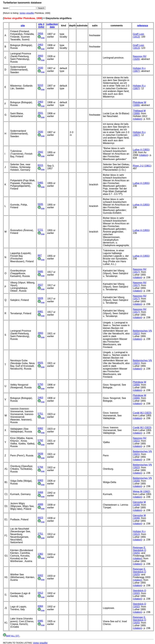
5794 (40, 467)
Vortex (23, 13)
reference (143, 26)
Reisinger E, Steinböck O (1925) (139, 550)
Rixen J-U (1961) (142, 166)
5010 (40, 85)
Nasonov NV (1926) (140, 58)
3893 (40, 56)
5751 (40, 414)
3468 (40, 492)
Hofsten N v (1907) (139, 70)
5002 (40, 575)
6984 (40, 606)
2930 (40, 68)
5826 (40, 298)
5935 (40, 204)
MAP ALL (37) (11, 636)
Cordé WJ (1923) (142, 413)
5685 (40, 272)
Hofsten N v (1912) (139, 533)
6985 (40, 621)
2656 (40, 34)
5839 (40, 454)
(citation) (138, 119)
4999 (40, 504)
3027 (40, 285)
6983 (40, 480)
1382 (40, 554)
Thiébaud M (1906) (139, 112)
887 (40, 255)
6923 (40, 518)
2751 (40, 534)
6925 (40, 363)
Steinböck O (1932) (139, 592)
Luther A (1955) (141, 150)
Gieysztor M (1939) (139, 503)
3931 (40, 113)
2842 (40, 152)
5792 (40, 440)
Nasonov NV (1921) (140, 439)
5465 (40, 183)
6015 (40, 165)
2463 (40, 45)
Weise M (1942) (141, 491)
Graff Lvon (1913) (139, 35)
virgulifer (30, 13)
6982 (40, 428)
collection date (52, 26)
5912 (40, 593)
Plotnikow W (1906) (140, 104)
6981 (40, 312)
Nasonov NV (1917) (140, 271)
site (23, 26)
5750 (40, 384)
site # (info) (41, 26)
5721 (40, 230)
